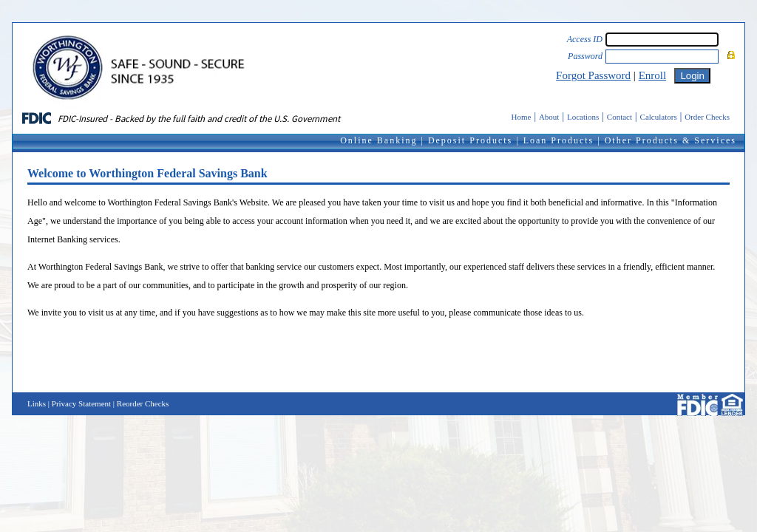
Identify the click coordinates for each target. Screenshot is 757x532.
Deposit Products (470, 140)
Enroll (653, 75)
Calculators (659, 117)
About (549, 117)
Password (585, 56)
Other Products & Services (671, 140)
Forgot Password (593, 75)
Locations (583, 117)
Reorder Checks (143, 403)
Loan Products (559, 140)
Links (37, 403)
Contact (619, 117)
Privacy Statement (81, 403)
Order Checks (707, 117)
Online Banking (378, 140)
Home (522, 117)
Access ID (585, 39)
